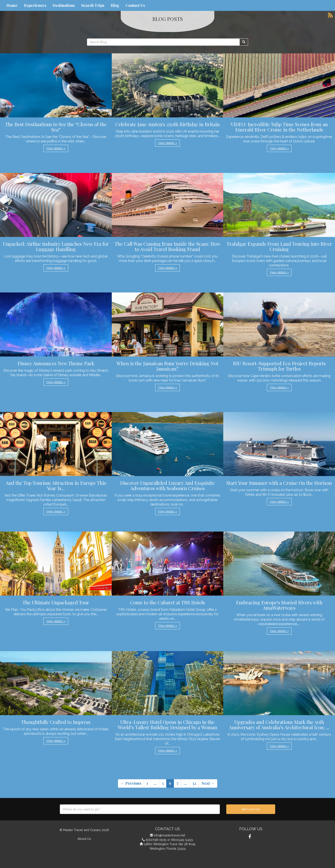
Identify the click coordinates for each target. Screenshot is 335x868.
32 (194, 783)
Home (12, 5)
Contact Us (135, 5)
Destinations (64, 5)
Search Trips (93, 5)
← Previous (131, 783)
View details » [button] (56, 148)
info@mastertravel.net (169, 835)
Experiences (35, 5)
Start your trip (251, 809)
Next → (208, 783)
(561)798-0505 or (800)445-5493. (170, 840)
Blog (115, 5)
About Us (84, 839)
